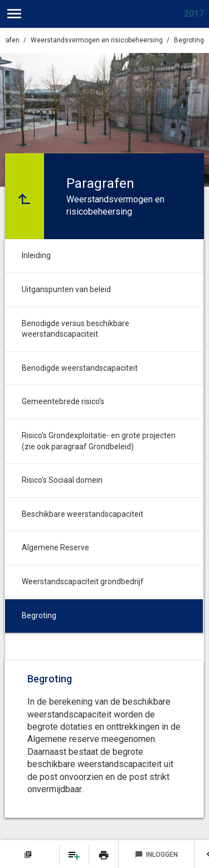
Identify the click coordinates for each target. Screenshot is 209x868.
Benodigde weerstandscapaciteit (80, 368)
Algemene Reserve (55, 547)
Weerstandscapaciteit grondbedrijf (83, 581)
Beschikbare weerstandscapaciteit (82, 514)
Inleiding (36, 255)
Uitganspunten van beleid (66, 289)
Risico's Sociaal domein (62, 480)
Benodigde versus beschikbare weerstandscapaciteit (76, 329)
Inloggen (156, 855)
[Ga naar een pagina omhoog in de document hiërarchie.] (25, 196)
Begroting (189, 40)
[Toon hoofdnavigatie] (14, 14)
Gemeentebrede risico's (63, 401)
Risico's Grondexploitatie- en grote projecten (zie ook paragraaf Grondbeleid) (99, 441)
